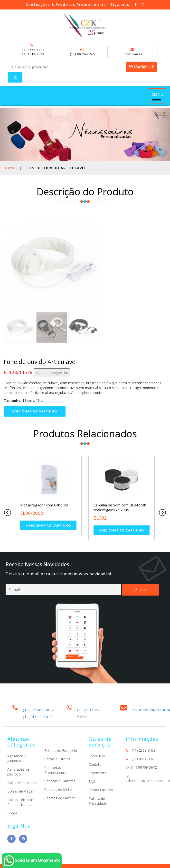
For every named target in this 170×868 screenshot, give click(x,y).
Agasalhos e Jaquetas (17, 758)
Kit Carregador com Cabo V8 (44, 505)
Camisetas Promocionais (55, 770)
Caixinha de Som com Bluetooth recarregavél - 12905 (120, 507)
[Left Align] (15, 77)
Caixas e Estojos (57, 759)
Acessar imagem (52, 373)
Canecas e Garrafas (60, 781)
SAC (92, 781)
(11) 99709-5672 (83, 54)
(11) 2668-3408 (32, 50)
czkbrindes (133, 52)
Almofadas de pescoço (18, 772)
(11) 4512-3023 (32, 54)
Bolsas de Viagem (21, 791)
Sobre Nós (97, 756)
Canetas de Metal (58, 789)
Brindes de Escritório (61, 751)
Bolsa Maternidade (22, 783)
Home (9, 168)
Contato (95, 764)
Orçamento (98, 773)
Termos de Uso (101, 790)
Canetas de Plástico (60, 798)
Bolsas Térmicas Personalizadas (20, 802)
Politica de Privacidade (98, 801)
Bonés (12, 813)
